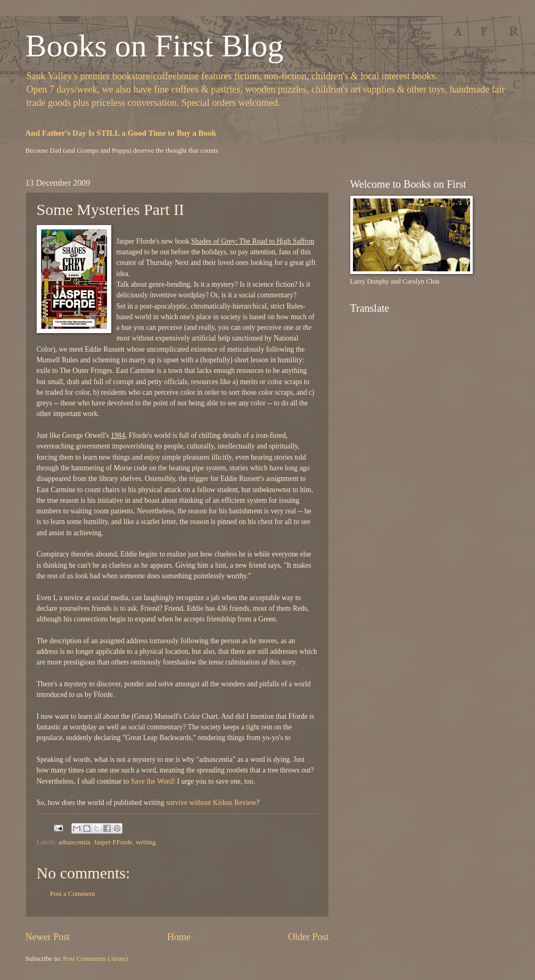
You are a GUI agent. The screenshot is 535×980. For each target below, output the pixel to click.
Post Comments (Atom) (95, 959)
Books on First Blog (155, 46)
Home (179, 937)
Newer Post (48, 937)
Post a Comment (73, 894)
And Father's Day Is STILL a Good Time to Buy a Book (121, 133)
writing (146, 842)
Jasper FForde (113, 842)
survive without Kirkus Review (211, 803)
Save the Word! (153, 781)
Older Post (308, 937)
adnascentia (75, 842)
